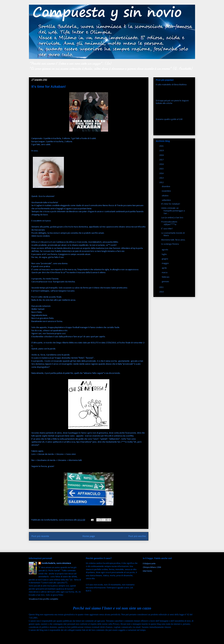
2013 (162, 178)
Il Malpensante (149, 564)
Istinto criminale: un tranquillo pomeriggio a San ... (173, 211)
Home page (89, 536)
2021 (162, 146)
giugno (165, 259)
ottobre (165, 196)
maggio (166, 263)
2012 (162, 183)
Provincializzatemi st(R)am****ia (169, 223)
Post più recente (40, 536)
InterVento (147, 571)
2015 (162, 169)
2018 (162, 155)
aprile (164, 268)
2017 (162, 160)
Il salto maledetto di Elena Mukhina (171, 85)
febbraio (166, 277)
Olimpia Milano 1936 (152, 567)
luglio (164, 254)
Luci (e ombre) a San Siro (172, 218)
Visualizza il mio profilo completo (43, 599)
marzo (165, 273)
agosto (165, 250)
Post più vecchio (137, 536)
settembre (167, 200)
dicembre (166, 187)
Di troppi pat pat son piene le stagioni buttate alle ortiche (172, 102)
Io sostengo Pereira (170, 244)
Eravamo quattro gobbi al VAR (169, 119)
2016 (162, 164)
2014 (162, 174)
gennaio (166, 282)
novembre (167, 191)
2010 (162, 292)
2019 (162, 151)
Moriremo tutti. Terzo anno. (173, 240)
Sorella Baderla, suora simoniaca (56, 563)
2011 (162, 287)
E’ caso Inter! (167, 229)
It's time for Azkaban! (171, 204)
